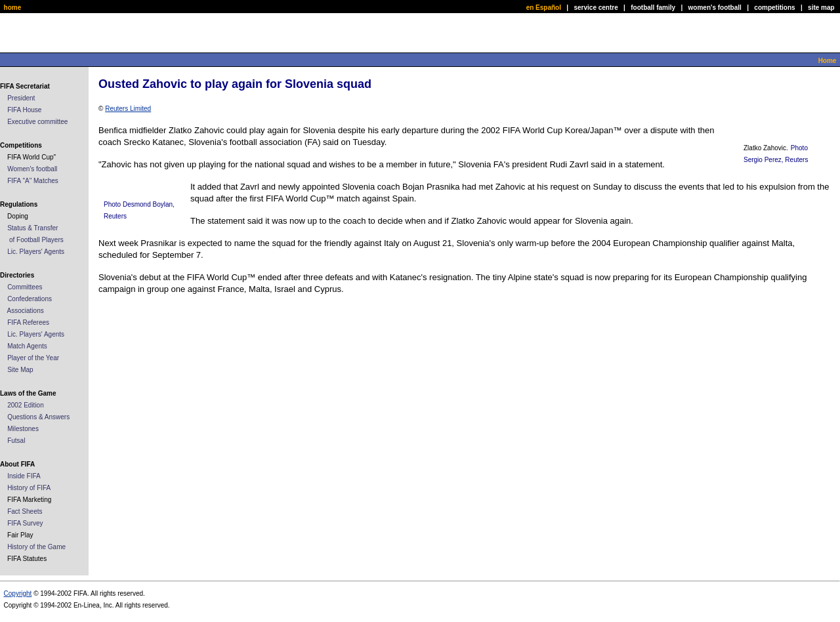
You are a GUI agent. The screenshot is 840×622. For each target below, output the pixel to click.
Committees (25, 287)
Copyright (18, 593)
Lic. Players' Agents (36, 252)
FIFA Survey (25, 523)
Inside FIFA (24, 476)
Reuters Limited (128, 109)
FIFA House (24, 110)
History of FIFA (29, 488)
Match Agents (27, 346)
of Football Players (36, 240)
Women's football (32, 169)
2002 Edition (26, 405)
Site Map (20, 370)
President (21, 98)
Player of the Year (33, 358)
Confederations (30, 299)
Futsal (16, 441)
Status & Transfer (32, 228)
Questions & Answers (38, 417)
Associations (26, 311)
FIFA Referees (28, 322)
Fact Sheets (25, 511)
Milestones (23, 429)
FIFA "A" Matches (33, 181)
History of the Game (36, 547)
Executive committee (37, 122)
